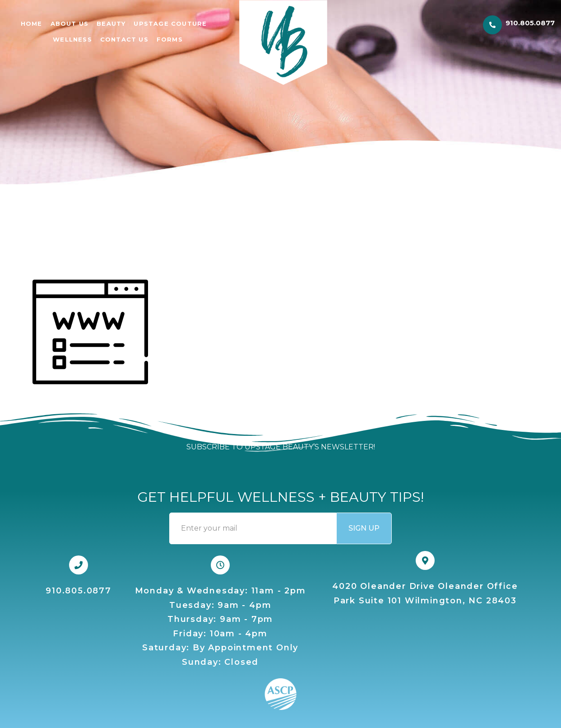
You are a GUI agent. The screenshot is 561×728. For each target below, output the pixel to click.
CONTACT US (124, 39)
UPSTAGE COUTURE (170, 23)
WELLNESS (72, 39)
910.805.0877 (530, 23)
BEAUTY (111, 23)
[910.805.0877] (492, 25)
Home (32, 23)
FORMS (170, 39)
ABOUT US (70, 23)
